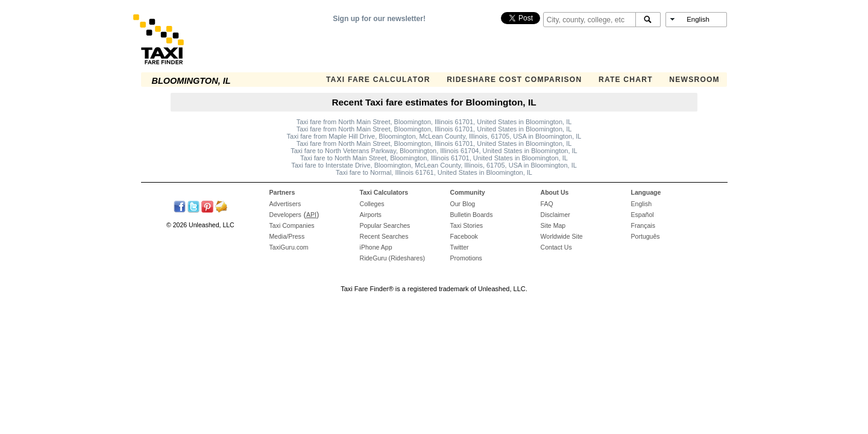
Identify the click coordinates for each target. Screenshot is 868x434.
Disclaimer (555, 215)
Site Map (553, 225)
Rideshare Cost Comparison (514, 80)
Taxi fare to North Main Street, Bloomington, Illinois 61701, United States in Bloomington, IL (434, 158)
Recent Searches (384, 236)
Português (646, 236)
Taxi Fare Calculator (378, 80)
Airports (371, 215)
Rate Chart (626, 80)
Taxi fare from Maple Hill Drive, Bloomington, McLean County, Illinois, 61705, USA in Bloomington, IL (434, 136)
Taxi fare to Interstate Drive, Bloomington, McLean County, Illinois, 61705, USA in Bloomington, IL (434, 165)
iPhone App (376, 247)
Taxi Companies (292, 225)
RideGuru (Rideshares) (392, 258)
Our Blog (463, 204)
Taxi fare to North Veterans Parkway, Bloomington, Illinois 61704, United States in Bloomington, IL (434, 151)
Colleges (372, 204)
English (642, 204)
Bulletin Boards (472, 215)
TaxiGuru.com (289, 247)
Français (643, 225)
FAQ (547, 204)
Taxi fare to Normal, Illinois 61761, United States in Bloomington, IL (434, 172)
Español (643, 215)
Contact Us (556, 247)
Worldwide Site (562, 236)
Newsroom (694, 80)
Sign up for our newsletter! (379, 19)
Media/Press (287, 236)
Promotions (466, 258)
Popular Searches (385, 225)
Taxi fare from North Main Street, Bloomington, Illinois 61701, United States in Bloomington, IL (434, 122)
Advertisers (285, 204)
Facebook (464, 236)
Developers (285, 215)
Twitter (460, 247)
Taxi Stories (467, 225)
